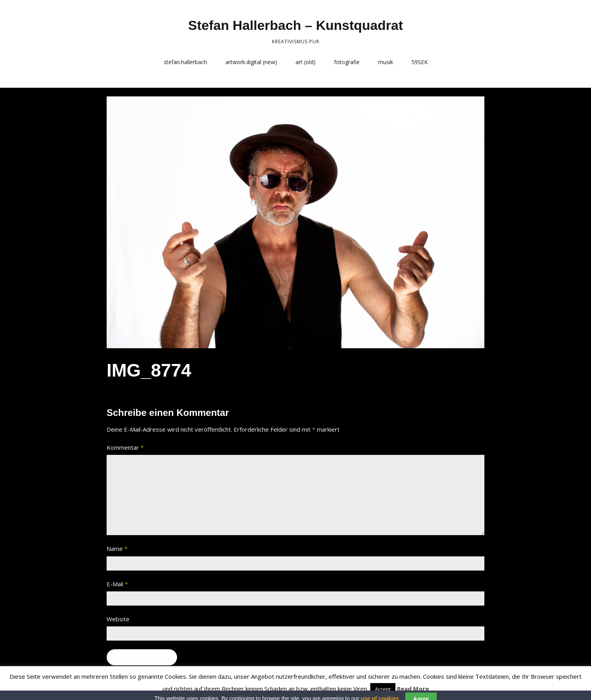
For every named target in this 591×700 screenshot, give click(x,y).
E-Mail (117, 584)
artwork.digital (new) (251, 62)
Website (118, 619)
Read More (413, 689)
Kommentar (125, 447)
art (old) (306, 62)
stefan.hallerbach (185, 62)
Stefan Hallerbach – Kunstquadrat (295, 25)
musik (386, 62)
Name (117, 549)
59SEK (420, 62)
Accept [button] (383, 689)
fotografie (347, 62)
